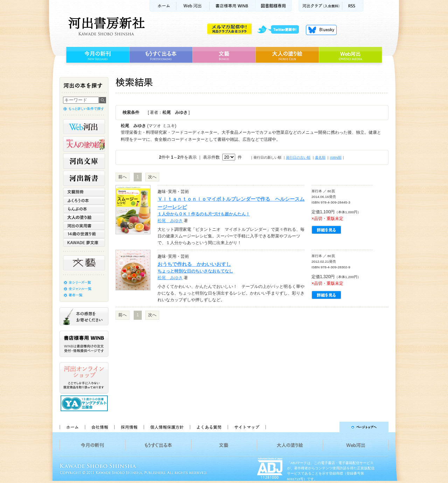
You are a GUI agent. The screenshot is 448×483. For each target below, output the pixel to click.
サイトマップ (247, 427)
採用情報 (129, 427)
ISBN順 (335, 157)
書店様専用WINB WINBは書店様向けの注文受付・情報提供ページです (84, 344)
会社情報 (99, 427)
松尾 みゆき (170, 221)
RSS (353, 6)
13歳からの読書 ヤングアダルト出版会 (85, 403)
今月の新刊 (97, 55)
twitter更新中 (281, 30)
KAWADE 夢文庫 (84, 242)
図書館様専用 (274, 6)
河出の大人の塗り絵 (84, 144)
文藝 (224, 55)
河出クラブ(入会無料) (320, 6)
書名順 (320, 157)
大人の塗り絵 (287, 55)
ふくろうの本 (84, 200)
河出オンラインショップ (84, 378)
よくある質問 (209, 427)
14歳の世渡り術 (84, 234)
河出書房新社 (106, 26)
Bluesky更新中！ (321, 30)
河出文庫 (84, 161)
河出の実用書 (84, 226)
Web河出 (193, 6)
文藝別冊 (84, 192)
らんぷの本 (84, 209)
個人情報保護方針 (167, 427)
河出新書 (84, 178)
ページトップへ (330, 427)
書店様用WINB (233, 6)
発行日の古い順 (298, 157)
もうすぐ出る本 (161, 55)
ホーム (163, 6)
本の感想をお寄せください (84, 316)
